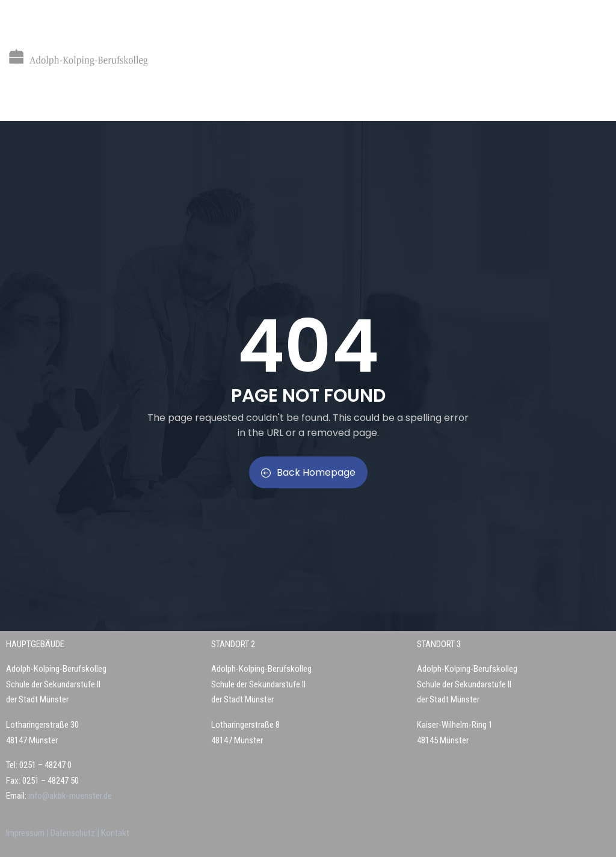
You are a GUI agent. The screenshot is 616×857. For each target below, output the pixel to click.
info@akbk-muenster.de (69, 796)
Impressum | (28, 833)
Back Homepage (308, 472)
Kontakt (115, 833)
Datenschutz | (76, 833)
